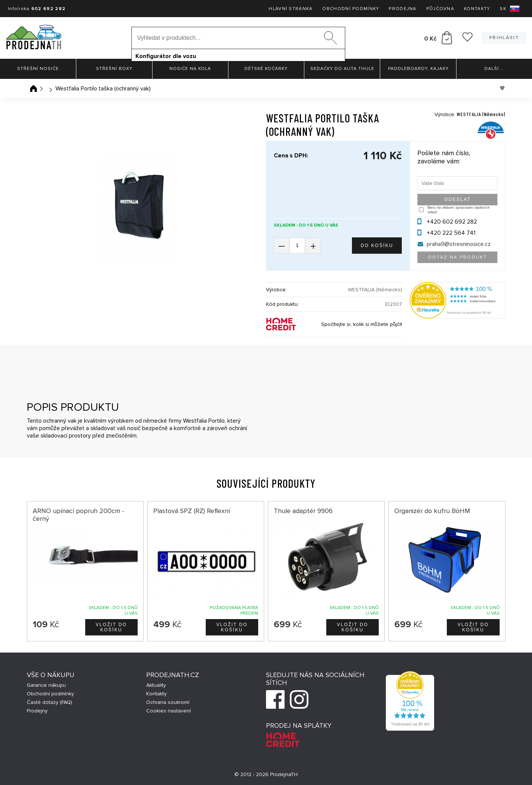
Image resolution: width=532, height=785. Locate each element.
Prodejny (37, 711)
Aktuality (156, 685)
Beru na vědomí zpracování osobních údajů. (459, 210)
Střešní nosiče (38, 69)
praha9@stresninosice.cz (459, 244)
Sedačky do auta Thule (342, 69)
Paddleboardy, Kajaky (418, 69)
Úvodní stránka (33, 89)
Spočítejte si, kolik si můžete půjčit (362, 324)
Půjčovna (440, 9)
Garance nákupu (46, 685)
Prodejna (403, 9)
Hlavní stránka (291, 9)
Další (494, 69)
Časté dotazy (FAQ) (49, 702)
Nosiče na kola (190, 69)
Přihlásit (504, 38)
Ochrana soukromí (168, 702)
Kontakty (477, 9)
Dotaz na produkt (458, 257)
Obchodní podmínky (351, 9)
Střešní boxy (114, 69)
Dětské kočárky (266, 69)
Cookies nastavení (169, 711)
